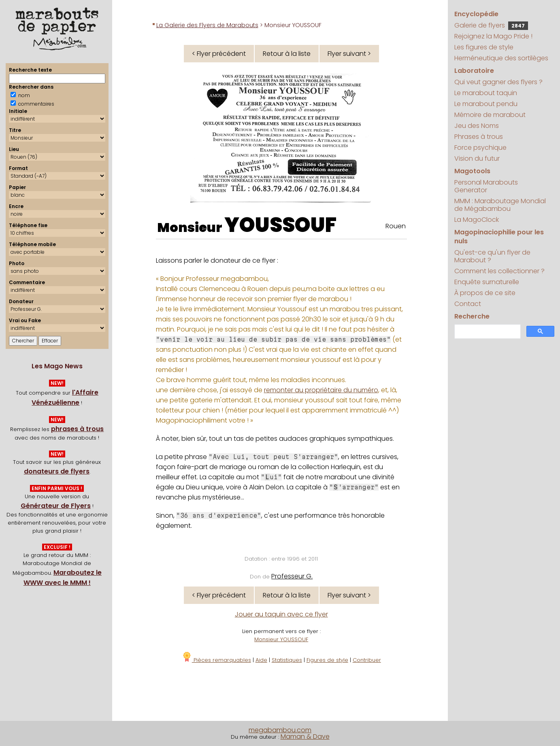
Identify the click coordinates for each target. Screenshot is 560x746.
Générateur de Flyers (56, 506)
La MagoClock (477, 220)
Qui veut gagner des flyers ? (498, 82)
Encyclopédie (476, 14)
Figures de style (327, 660)
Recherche (472, 316)
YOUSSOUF (280, 225)
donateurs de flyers (57, 471)
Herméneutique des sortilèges (501, 58)
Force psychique (480, 148)
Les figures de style (484, 47)
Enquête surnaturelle (487, 282)
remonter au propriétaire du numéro (321, 390)
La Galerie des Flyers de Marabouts (207, 25)
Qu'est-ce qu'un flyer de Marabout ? (492, 256)
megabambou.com (280, 730)
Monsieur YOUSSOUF (281, 639)
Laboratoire (474, 71)
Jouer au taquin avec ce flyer (281, 614)
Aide (261, 660)
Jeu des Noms (477, 126)
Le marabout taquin (486, 93)
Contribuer (367, 660)
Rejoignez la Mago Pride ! (493, 36)
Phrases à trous (479, 137)
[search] (487, 332)
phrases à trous (77, 429)
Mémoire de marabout (490, 115)
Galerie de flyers (491, 25)
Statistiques (287, 660)
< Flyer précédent (219, 54)
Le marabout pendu (486, 104)
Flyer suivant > (349, 54)
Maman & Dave (305, 736)
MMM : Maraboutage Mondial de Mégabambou (500, 205)
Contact (468, 304)
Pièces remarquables (216, 660)
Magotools (472, 171)
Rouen (396, 226)
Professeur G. (292, 576)
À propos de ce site (485, 293)
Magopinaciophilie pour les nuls (499, 237)
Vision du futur (477, 158)
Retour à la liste (287, 54)
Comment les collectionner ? (499, 271)
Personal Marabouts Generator (486, 186)
